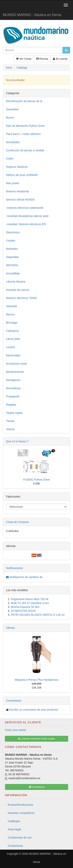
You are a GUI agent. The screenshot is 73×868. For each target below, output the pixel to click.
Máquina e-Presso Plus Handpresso (36, 680)
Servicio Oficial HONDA (20, 200)
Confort (11, 347)
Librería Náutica (16, 282)
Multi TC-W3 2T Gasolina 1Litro (30, 603)
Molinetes (12, 249)
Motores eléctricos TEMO (21, 298)
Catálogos (14, 821)
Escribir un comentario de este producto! (34, 710)
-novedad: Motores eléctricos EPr (26, 224)
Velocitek (11, 306)
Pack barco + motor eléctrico (23, 134)
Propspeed (13, 396)
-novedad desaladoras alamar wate (27, 216)
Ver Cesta (24, 59)
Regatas (11, 405)
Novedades (13, 142)
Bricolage (12, 323)
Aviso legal (14, 829)
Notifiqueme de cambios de (24, 577)
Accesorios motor (17, 364)
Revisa (42, 59)
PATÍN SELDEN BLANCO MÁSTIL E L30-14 (38, 615)
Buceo (10, 118)
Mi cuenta (60, 59)
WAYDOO (12, 265)
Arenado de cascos (18, 290)
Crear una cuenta (15, 730)
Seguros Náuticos (17, 167)
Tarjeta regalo (14, 413)
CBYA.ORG (13, 339)
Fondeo (11, 241)
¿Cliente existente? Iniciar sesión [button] (36, 739)
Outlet (10, 159)
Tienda (10, 421)
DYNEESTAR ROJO (23, 611)
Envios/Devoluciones (20, 805)
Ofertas (11, 628)
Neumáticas (13, 388)
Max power (13, 183)
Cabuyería (12, 331)
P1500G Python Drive (36, 480)
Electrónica (13, 232)
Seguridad (12, 257)
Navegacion (13, 380)
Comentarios (14, 701)
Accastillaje (13, 273)
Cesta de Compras (17, 522)
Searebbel (12, 109)
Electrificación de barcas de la (24, 101)
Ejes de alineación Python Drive (25, 126)
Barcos (10, 314)
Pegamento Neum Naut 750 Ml (30, 599)
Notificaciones (15, 568)
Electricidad (13, 355)
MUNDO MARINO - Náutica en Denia (32, 15)
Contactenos (15, 846)
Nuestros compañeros (21, 813)
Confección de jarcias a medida (25, 150)
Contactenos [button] (37, 787)
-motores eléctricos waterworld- (25, 208)
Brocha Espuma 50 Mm (25, 607)
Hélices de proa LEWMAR (22, 175)
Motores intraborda (18, 191)
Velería (10, 429)
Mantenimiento (15, 372)
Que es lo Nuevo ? (17, 441)
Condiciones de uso (20, 838)
